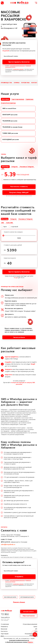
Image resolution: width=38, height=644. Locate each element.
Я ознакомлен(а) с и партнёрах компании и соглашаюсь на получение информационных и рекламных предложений (20, 70)
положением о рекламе (18, 69)
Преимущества (6, 83)
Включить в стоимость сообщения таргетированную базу (20, 180)
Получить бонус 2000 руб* (22, 193)
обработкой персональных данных (17, 642)
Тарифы (17, 83)
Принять (30, 642)
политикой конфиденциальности (17, 66)
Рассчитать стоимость (23, 187)
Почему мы (25, 83)
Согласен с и (18, 66)
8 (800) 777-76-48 (2, 3)
